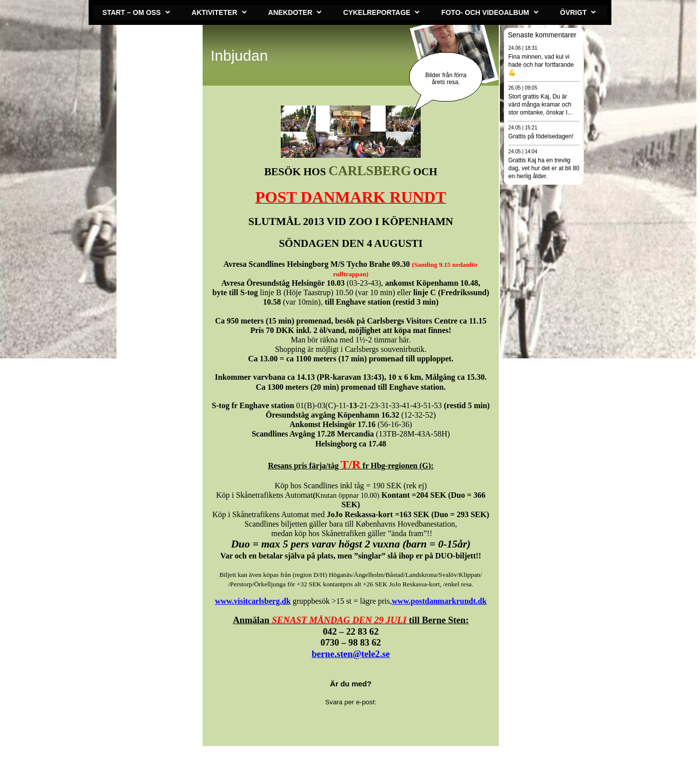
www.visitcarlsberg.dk (253, 601)
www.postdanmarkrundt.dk (439, 601)
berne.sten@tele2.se (351, 654)
